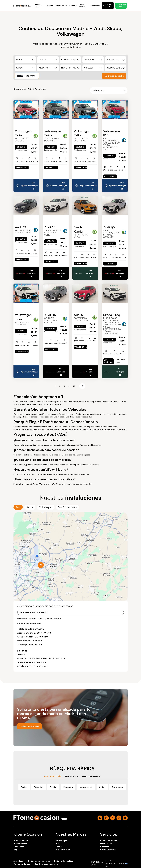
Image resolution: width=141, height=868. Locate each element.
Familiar (53, 787)
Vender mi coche (109, 841)
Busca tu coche (114, 76)
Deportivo (38, 787)
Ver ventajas (34, 186)
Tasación (49, 6)
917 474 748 (45, 633)
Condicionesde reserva (46, 864)
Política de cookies (64, 861)
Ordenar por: (109, 90)
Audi (58, 844)
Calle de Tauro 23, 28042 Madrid (44, 619)
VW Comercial (63, 850)
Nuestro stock (38, 6)
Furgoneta (68, 787)
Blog (16, 850)
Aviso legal (19, 861)
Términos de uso (22, 864)
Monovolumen (86, 787)
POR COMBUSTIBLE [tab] (91, 776)
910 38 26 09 (107, 6)
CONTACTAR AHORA (30, 726)
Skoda (59, 847)
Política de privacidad (39, 861)
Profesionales (20, 844)
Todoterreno (118, 787)
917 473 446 (36, 641)
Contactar (95, 6)
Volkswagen (62, 841)
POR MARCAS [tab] (71, 776)
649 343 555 (121, 6)
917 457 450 (41, 637)
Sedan (102, 787)
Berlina (24, 787)
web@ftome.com (32, 624)
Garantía (73, 6)
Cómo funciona (83, 6)
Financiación (61, 6)
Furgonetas (27, 76)
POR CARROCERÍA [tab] (53, 776)
